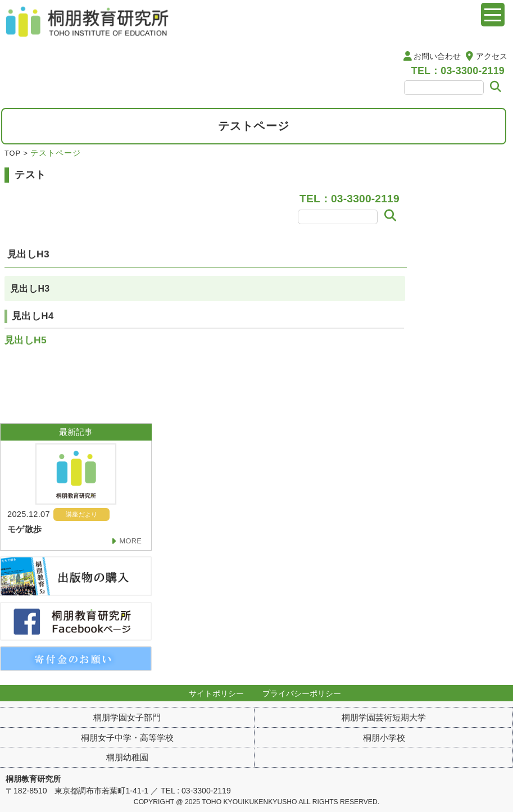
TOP (13, 153)
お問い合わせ (437, 56)
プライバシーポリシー (302, 693)
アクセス (492, 56)
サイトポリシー (216, 693)
